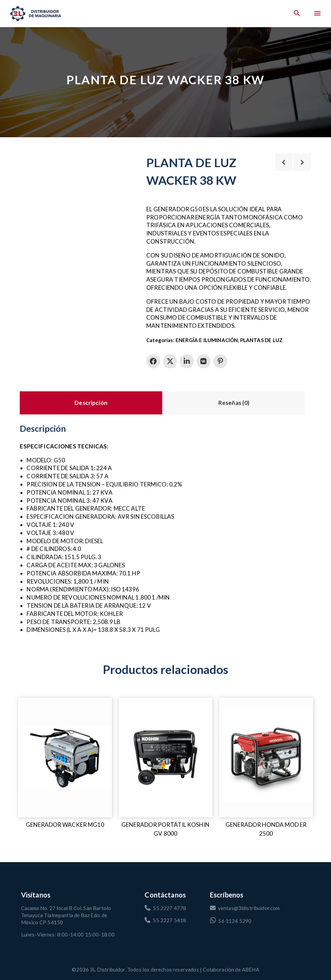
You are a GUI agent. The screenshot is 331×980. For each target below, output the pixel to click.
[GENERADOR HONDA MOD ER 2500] (266, 758)
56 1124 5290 (231, 920)
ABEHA (251, 969)
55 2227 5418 (165, 920)
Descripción (91, 403)
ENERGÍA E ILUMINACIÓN (207, 340)
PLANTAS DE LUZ (261, 340)
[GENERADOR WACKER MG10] (65, 758)
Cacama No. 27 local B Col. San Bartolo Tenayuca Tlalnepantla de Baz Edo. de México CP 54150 (66, 915)
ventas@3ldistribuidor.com (245, 908)
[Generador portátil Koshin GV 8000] (166, 758)
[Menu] (317, 14)
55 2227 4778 (165, 908)
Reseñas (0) (234, 403)
